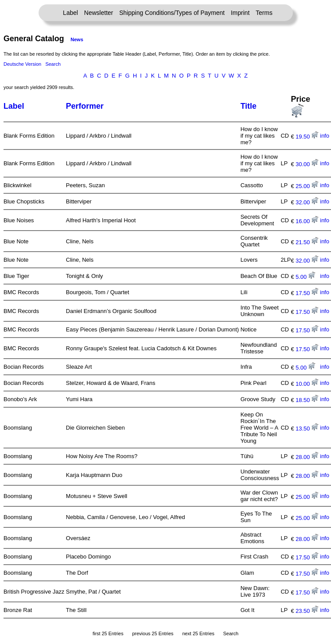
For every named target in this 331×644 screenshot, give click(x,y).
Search (53, 64)
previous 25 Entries (153, 633)
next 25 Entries (198, 633)
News (77, 39)
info (325, 136)
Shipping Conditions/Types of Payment (172, 13)
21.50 (307, 242)
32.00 (307, 202)
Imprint (240, 13)
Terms (264, 13)
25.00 (307, 186)
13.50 (307, 429)
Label (71, 13)
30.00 (307, 164)
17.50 (307, 293)
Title (248, 106)
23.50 (307, 611)
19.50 (307, 137)
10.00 (307, 384)
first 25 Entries (108, 633)
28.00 (307, 457)
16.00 (307, 221)
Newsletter (99, 13)
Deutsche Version (22, 64)
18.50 (307, 400)
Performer (85, 106)
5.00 (305, 277)
